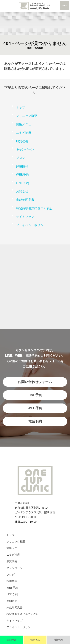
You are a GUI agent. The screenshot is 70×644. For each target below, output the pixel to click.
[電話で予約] (58, 640)
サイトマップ (25, 217)
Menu (64, 6)
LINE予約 (22, 183)
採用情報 (22, 166)
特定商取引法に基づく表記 (34, 208)
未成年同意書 (25, 200)
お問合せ (22, 191)
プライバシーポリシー (31, 225)
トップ (21, 107)
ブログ (21, 158)
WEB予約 (23, 175)
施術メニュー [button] (25, 124)
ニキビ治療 (24, 133)
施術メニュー (15, 548)
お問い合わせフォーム (35, 382)
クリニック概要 (27, 116)
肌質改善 (22, 141)
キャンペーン (25, 149)
